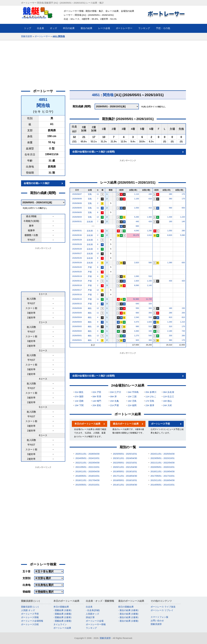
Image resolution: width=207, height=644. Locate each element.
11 (98, 194)
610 (150, 199)
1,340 (170, 322)
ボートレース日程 (30, 624)
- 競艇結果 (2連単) (62, 617)
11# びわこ (151, 396)
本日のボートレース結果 (87, 424)
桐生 (90, 308)
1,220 (182, 217)
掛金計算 (90, 617)
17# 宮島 (150, 401)
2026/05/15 (77, 299)
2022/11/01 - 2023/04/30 (87, 463)
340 (150, 331)
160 (170, 221)
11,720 (149, 299)
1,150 (149, 281)
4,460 (137, 331)
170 (183, 194)
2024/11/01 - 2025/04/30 (162, 454)
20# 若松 (97, 405)
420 (150, 221)
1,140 (149, 285)
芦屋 (90, 267)
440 (137, 221)
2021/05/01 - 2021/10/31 (87, 467)
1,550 (137, 208)
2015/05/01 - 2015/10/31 (87, 485)
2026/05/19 (77, 276)
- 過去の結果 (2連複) (128, 621)
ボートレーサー (42, 36)
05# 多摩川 (151, 392)
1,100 (137, 199)
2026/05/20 (77, 267)
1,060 (137, 276)
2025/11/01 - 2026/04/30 (87, 454)
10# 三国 (132, 396)
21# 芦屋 (114, 405)
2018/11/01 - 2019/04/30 (162, 471)
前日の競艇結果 (126, 607)
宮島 (90, 194)
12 (98, 217)
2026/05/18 (77, 281)
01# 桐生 (79, 392)
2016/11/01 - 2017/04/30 (87, 480)
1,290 (149, 231)
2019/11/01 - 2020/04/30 (87, 471)
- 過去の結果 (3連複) (128, 614)
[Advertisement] (103, 62)
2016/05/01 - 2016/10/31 (125, 480)
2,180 (170, 331)
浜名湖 (90, 222)
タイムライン (60, 624)
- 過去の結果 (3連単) (128, 610)
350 (150, 313)
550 (137, 308)
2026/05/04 (77, 317)
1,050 (170, 231)
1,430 (170, 217)
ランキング (91, 628)
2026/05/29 (77, 240)
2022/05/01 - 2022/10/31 (125, 463)
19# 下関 (79, 405)
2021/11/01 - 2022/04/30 (162, 463)
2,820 (137, 263)
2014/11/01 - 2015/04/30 (125, 485)
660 (137, 226)
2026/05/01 (77, 336)
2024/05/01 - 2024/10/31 (87, 458)
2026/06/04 (77, 217)
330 (170, 336)
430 (150, 194)
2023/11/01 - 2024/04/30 (125, 458)
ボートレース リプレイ (162, 610)
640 (137, 304)
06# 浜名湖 (169, 392)
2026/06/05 (77, 208)
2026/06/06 (77, 199)
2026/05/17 (77, 290)
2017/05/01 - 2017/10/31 (162, 476)
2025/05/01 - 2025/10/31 (125, 454)
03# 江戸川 (116, 392)
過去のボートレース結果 (126, 424)
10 (98, 326)
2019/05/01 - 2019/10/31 (125, 471)
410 (150, 208)
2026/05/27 (77, 253)
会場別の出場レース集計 (37, 183)
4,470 (137, 322)
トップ (28, 28)
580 (150, 263)
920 (137, 340)
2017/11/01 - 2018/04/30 (125, 476)
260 (183, 336)
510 (150, 276)
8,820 (170, 235)
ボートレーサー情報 (96, 624)
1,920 (137, 281)
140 (183, 221)
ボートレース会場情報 (32, 621)
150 (183, 308)
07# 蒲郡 (79, 396)
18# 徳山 (167, 401)
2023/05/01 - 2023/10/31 (162, 458)
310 (170, 326)
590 (170, 208)
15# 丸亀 (114, 401)
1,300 (149, 217)
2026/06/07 (77, 194)
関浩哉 (43, 105)
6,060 (137, 285)
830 (183, 263)
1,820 (149, 322)
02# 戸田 (97, 392)
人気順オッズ (92, 614)
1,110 (137, 194)
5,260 (137, 217)
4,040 (137, 231)
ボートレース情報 (30, 617)
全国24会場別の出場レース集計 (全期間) (94, 152)
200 (183, 313)
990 (137, 326)
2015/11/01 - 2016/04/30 (162, 480)
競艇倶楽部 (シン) (30, 607)
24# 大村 (167, 405)
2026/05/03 (77, 322)
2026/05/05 (77, 313)
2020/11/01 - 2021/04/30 (125, 467)
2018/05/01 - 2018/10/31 (87, 476)
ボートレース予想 (160, 424)
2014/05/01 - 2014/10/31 (162, 485)
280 (170, 194)
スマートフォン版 (159, 617)
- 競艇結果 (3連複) (62, 614)
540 (150, 336)
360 (170, 199)
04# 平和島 (133, 392)
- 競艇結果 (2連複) (62, 621)
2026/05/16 (77, 294)
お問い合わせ (157, 621)
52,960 (136, 299)
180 (170, 308)
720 (183, 331)
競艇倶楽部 (27, 36)
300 (150, 308)
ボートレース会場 (95, 621)
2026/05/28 (77, 244)
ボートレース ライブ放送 (163, 607)
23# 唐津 (150, 405)
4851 (43, 100)
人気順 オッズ (28, 610)
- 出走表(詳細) (93, 610)
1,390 (170, 263)
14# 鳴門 (97, 401)
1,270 (137, 336)
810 (170, 317)
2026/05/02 (77, 326)
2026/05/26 (77, 258)
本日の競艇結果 (61, 607)
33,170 (136, 235)
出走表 (89, 607)
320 (150, 304)
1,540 (137, 317)
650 (183, 208)
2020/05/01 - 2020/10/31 (162, 467)
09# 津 (113, 396)
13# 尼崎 (79, 401)
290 (170, 313)
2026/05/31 (77, 221)
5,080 (182, 235)
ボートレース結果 (62, 628)
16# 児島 (132, 401)
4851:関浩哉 (59, 36)
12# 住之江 (169, 396)
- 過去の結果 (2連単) (128, 617)
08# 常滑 (97, 396)
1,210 (182, 322)
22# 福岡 (132, 405)
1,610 (149, 235)
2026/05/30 (77, 235)
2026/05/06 (77, 308)
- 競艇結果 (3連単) (62, 610)
